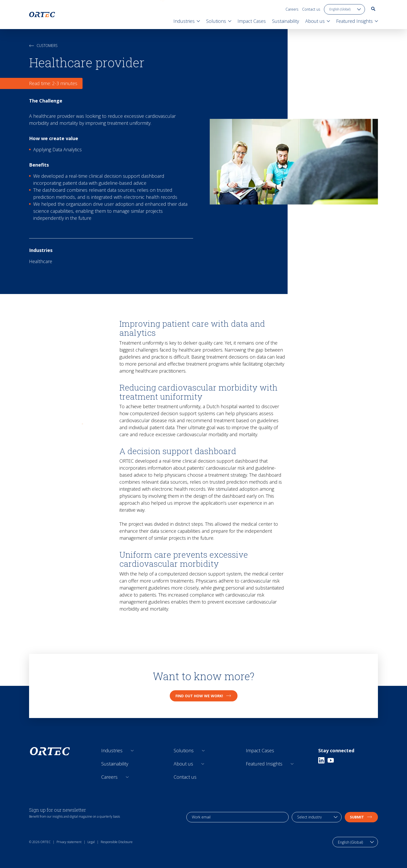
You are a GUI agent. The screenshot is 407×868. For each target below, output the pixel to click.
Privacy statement (69, 842)
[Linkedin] (321, 760)
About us (183, 764)
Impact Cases (260, 750)
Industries (112, 750)
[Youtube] (331, 760)
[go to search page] (373, 9)
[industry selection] (317, 817)
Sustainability (115, 764)
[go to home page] (42, 15)
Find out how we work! (204, 696)
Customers (43, 46)
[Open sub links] (132, 751)
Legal (91, 842)
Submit (361, 817)
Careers (292, 9)
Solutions (184, 750)
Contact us (311, 9)
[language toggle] (344, 9)
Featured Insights (264, 764)
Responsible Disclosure (117, 842)
